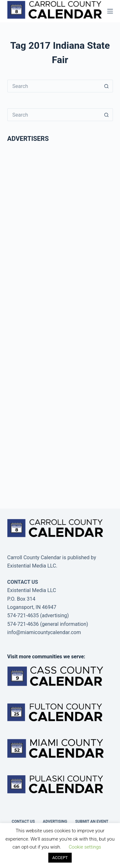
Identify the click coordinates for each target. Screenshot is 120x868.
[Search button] (107, 86)
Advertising (55, 821)
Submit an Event (92, 821)
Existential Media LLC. (32, 566)
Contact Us (23, 821)
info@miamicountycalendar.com (44, 632)
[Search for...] (54, 86)
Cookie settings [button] (85, 847)
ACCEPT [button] (60, 858)
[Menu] (110, 11)
